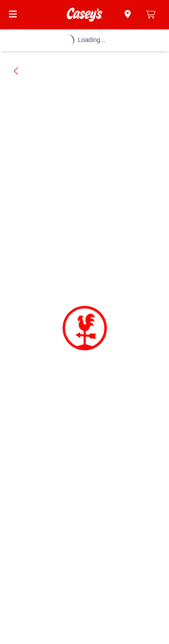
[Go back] (16, 71)
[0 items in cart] (151, 14)
